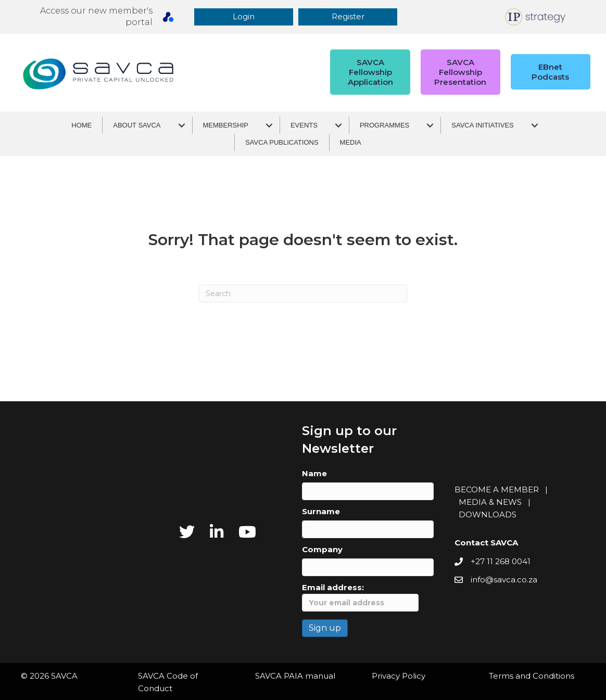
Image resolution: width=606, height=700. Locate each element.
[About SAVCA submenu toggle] (182, 125)
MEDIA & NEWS (490, 502)
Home (81, 125)
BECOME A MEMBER (497, 489)
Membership (226, 125)
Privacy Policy (399, 676)
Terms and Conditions (532, 676)
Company (322, 549)
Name (314, 473)
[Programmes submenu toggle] (430, 125)
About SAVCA (137, 125)
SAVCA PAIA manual (295, 676)
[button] (246, 17)
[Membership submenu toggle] (269, 125)
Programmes (384, 125)
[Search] (303, 294)
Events (304, 125)
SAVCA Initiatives (482, 125)
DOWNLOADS (488, 514)
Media (351, 142)
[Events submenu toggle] (338, 125)
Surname (321, 511)
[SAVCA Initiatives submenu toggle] (535, 125)
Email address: (360, 597)
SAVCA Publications (282, 142)
